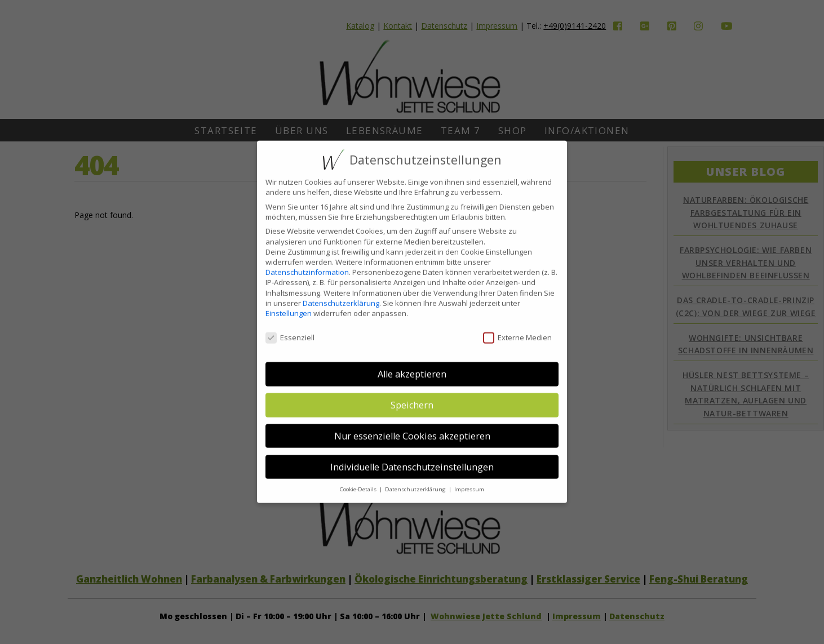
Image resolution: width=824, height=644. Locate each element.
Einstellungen (289, 304)
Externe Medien (517, 328)
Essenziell (290, 328)
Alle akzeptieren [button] (412, 366)
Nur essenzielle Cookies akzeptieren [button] (412, 427)
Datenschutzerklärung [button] (416, 481)
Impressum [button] (469, 481)
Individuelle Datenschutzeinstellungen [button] (412, 458)
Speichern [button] (412, 397)
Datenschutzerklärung (341, 294)
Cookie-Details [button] (359, 481)
